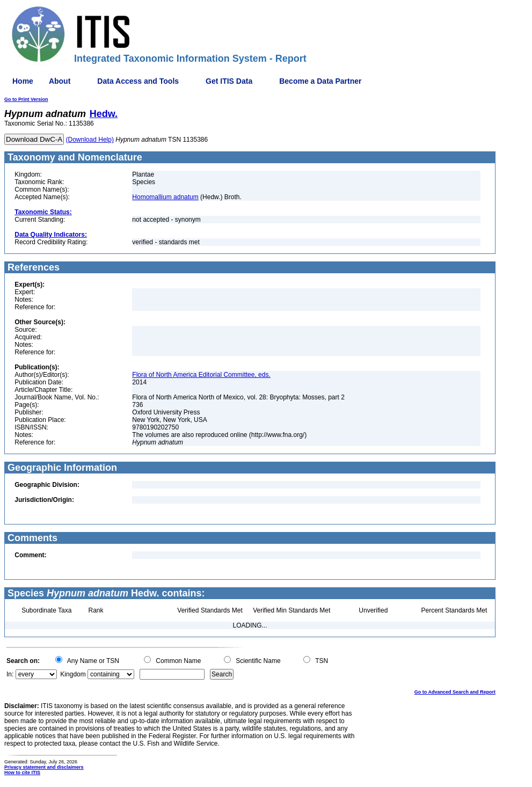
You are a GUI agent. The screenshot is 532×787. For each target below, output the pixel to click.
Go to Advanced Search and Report (455, 692)
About (60, 81)
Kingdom (73, 674)
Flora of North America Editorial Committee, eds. (201, 375)
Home (23, 81)
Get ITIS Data (229, 81)
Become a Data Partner (320, 81)
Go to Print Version (26, 99)
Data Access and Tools (138, 81)
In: (10, 674)
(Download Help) (90, 140)
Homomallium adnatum (165, 197)
